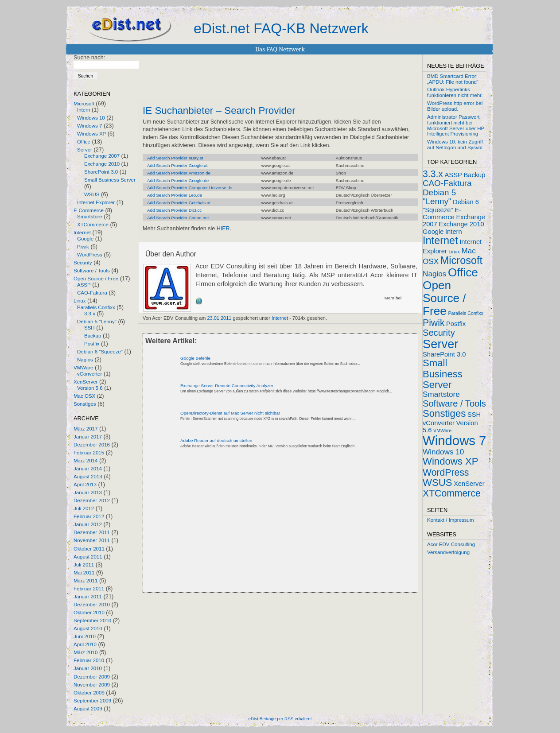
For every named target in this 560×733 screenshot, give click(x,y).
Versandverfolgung (448, 552)
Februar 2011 (89, 589)
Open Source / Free (96, 279)
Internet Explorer (96, 202)
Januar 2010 (88, 668)
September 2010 (92, 621)
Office (84, 142)
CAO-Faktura (92, 293)
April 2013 (85, 485)
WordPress (90, 255)
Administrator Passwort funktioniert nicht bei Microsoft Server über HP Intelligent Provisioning (456, 125)
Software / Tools (92, 271)
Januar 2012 (88, 524)
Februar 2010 (89, 660)
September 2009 (92, 701)
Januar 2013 (88, 493)
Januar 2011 (88, 597)
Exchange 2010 (102, 164)
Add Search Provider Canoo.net (178, 218)
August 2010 (88, 628)
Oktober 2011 (89, 549)
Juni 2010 (85, 636)
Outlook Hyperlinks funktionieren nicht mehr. (455, 92)
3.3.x (90, 314)
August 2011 (88, 557)
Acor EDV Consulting (451, 544)
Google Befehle (195, 358)
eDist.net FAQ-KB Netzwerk (281, 28)
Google (85, 239)
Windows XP (91, 134)
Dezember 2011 (92, 532)
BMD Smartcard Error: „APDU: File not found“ (453, 79)
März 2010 (86, 652)
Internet (82, 233)
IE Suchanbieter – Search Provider (219, 111)
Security (83, 263)
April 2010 (85, 644)
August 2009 (88, 709)
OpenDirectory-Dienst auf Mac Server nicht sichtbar (230, 413)
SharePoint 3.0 (101, 172)
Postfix (92, 344)
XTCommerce (93, 225)
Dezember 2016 (92, 445)
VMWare (83, 368)
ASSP (84, 285)
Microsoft (84, 104)
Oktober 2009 (89, 693)
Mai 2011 (84, 573)
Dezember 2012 (92, 500)
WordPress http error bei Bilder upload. (455, 106)
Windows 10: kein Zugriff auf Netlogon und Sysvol (455, 145)
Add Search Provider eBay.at (175, 158)
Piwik (83, 247)
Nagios (85, 360)
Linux (80, 301)
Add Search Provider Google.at (177, 165)
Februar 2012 (89, 516)
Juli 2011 (84, 565)
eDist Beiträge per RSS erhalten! (280, 719)
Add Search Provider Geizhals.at (179, 203)
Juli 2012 (84, 508)
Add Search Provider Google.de (178, 180)
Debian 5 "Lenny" (97, 322)
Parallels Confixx (96, 307)
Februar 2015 (89, 453)
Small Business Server (110, 180)
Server (85, 150)
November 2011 (92, 540)
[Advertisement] (246, 528)
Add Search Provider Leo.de (175, 195)
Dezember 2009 (92, 677)
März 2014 (86, 461)
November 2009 (92, 685)
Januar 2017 (88, 437)
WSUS (92, 194)
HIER (223, 229)
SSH (89, 328)
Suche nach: (89, 57)
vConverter (89, 374)
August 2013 (88, 477)
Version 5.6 (90, 388)
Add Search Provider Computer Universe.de (190, 188)
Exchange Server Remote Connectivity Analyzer (227, 386)
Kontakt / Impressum (451, 520)
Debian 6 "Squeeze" (100, 352)
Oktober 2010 (89, 613)
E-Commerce (89, 210)
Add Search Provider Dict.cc (174, 210)
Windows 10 (91, 118)
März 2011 (86, 581)
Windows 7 (89, 126)
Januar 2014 (88, 469)
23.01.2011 (220, 318)
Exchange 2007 (102, 156)
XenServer (86, 382)
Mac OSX (84, 396)
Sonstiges (85, 404)
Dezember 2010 (92, 605)
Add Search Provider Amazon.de (179, 173)
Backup (93, 336)
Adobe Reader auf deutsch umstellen (216, 440)
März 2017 (86, 429)
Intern (84, 110)
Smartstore (89, 217)
